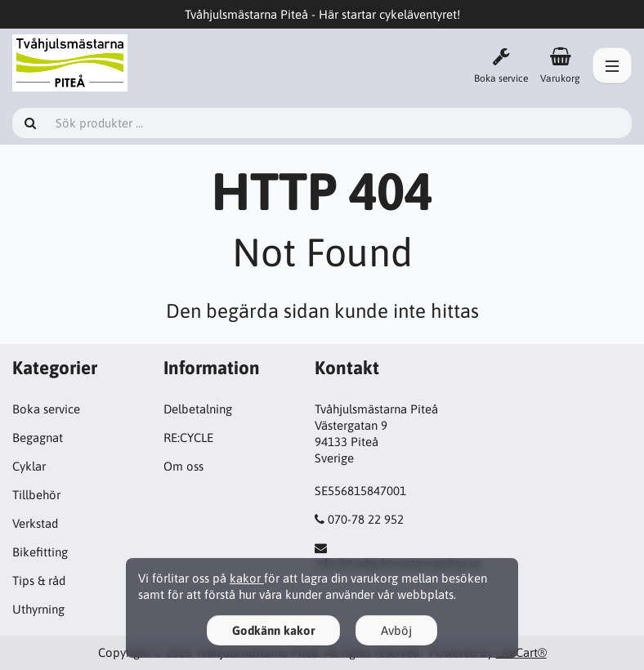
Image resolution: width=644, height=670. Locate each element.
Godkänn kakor (273, 630)
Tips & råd (39, 581)
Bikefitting (40, 552)
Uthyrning (38, 609)
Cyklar (29, 466)
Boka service (46, 409)
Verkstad (35, 523)
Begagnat (38, 438)
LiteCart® (521, 652)
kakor (247, 578)
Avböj (396, 630)
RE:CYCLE (188, 438)
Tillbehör (36, 495)
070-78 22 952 (366, 519)
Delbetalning (198, 409)
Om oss (183, 466)
